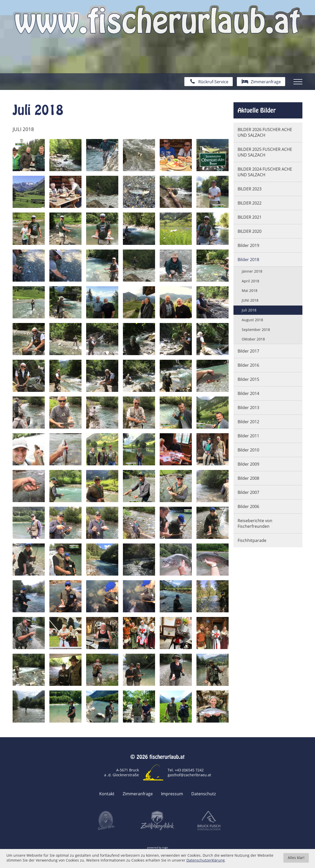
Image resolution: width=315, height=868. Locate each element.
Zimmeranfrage (138, 794)
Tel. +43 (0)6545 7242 (186, 770)
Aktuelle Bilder (257, 110)
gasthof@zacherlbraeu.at (189, 775)
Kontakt (107, 794)
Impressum (172, 794)
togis (165, 848)
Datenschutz (204, 794)
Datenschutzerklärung (206, 863)
